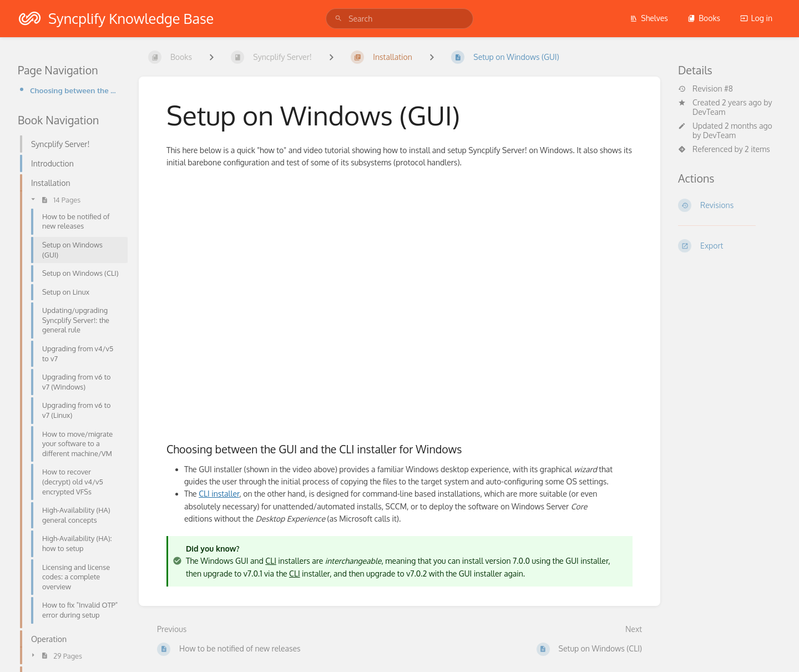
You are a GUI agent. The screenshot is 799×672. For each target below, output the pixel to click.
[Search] (338, 19)
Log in (756, 18)
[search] (399, 19)
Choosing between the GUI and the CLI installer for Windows (75, 90)
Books (704, 18)
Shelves (649, 18)
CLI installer (219, 494)
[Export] (730, 246)
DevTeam (709, 112)
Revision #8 (706, 89)
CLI (271, 561)
